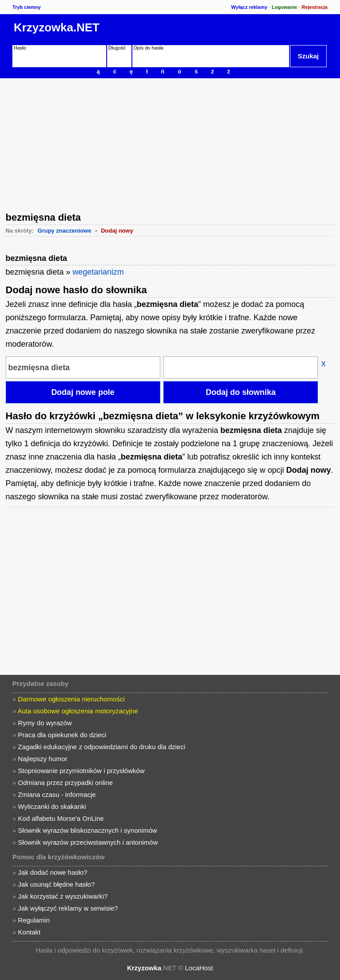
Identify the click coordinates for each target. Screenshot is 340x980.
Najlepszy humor (43, 759)
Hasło (20, 48)
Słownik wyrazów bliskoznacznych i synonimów (88, 830)
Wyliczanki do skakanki (52, 806)
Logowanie (284, 7)
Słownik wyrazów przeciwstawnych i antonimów (88, 842)
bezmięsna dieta (37, 258)
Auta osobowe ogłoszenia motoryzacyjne (78, 711)
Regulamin (34, 920)
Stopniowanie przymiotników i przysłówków (81, 771)
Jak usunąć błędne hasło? (56, 884)
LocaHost (199, 968)
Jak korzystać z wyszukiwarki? (63, 896)
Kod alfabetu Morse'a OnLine (61, 818)
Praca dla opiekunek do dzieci (62, 735)
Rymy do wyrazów (45, 723)
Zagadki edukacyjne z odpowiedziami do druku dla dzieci (102, 747)
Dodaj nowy (117, 231)
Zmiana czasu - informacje (57, 794)
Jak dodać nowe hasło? (53, 872)
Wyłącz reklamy (249, 7)
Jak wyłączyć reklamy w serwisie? (68, 908)
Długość (117, 48)
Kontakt (29, 932)
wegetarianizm (98, 272)
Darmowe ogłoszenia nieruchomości (71, 699)
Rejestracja (315, 7)
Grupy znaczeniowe (64, 231)
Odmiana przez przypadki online (66, 783)
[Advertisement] (170, 144)
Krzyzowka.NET (57, 27)
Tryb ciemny (27, 7)
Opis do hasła (149, 48)
